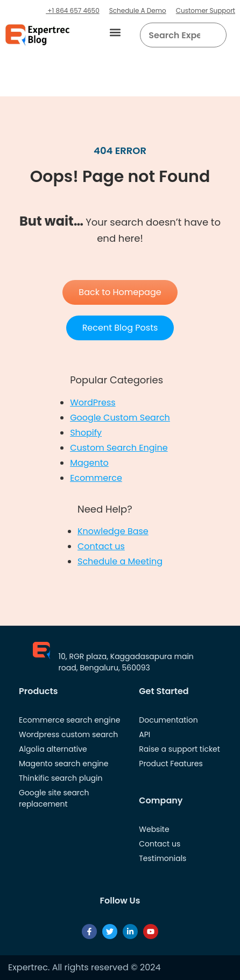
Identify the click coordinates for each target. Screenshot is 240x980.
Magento (89, 463)
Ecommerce (96, 478)
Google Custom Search (120, 418)
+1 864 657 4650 (73, 10)
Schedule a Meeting (120, 561)
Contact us (101, 546)
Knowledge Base (113, 531)
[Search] (214, 35)
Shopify (86, 433)
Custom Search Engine (119, 448)
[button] (115, 33)
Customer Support (206, 10)
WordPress (93, 402)
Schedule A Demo (138, 10)
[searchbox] (174, 35)
